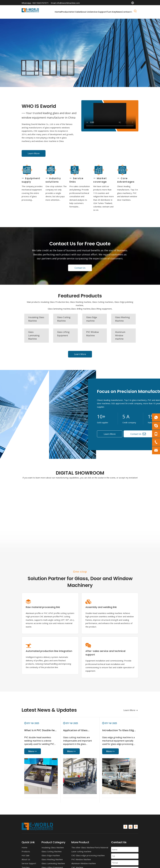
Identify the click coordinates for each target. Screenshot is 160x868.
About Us (26, 859)
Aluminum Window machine (84, 863)
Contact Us (80, 268)
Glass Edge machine (51, 855)
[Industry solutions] (51, 170)
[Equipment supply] (27, 170)
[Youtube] (131, 827)
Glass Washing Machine (52, 859)
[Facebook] (125, 827)
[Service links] (75, 170)
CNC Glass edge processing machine (88, 855)
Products (26, 851)
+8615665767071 (40, 3)
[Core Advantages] (122, 170)
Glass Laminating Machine (53, 863)
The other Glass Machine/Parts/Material (90, 847)
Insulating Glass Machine (53, 847)
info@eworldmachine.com (68, 3)
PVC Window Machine (81, 859)
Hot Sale (26, 855)
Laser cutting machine (81, 851)
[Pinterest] (136, 827)
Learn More (34, 153)
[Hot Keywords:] (135, 12)
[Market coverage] (99, 170)
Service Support (29, 863)
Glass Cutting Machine (52, 851)
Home (24, 847)
